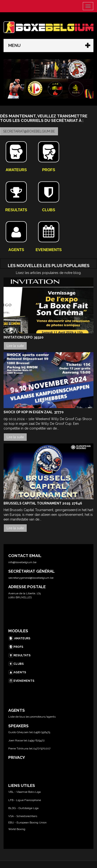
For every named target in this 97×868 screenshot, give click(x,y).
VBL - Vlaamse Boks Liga (24, 792)
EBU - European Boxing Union (27, 823)
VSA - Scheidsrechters (23, 816)
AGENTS (17, 672)
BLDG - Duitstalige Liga (23, 808)
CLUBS (16, 664)
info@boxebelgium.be (22, 562)
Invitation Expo (18, 337)
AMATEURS (19, 638)
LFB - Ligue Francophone (25, 800)
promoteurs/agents (43, 717)
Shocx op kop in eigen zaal (29, 412)
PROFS (16, 647)
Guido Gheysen (18, 732)
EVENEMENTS (21, 681)
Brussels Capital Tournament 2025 (37, 503)
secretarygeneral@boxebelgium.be (31, 578)
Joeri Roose (16, 740)
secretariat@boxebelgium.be (29, 131)
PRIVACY (17, 757)
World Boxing (17, 829)
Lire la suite (15, 346)
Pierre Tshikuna (18, 748)
